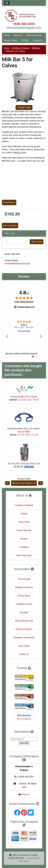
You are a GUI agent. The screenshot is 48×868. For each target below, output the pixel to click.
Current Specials (24, 530)
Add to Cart (37, 242)
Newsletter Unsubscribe (24, 638)
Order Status (24, 646)
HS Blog (25, 40)
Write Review (9, 202)
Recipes (24, 539)
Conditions (24, 547)
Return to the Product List (24, 483)
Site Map (24, 612)
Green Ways (24, 522)
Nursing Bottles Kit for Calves (24, 397)
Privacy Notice (24, 596)
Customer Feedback (24, 505)
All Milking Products (21, 48)
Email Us (24, 794)
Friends (24, 514)
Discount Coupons (24, 629)
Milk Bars (36, 48)
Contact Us (38, 40)
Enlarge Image (24, 107)
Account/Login (24, 579)
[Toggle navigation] (7, 3)
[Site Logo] (24, 16)
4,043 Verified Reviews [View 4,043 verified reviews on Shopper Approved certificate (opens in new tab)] (24, 302)
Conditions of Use (24, 604)
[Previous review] (7, 336)
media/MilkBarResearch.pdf (17, 264)
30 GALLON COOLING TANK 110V (24, 464)
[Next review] (41, 336)
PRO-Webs (24, 861)
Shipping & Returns (24, 587)
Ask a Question (10, 225)
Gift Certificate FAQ (24, 621)
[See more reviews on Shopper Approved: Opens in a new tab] (21, 353)
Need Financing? (34, 35)
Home (7, 35)
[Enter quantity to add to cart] (17, 242)
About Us (18, 35)
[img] (24, 298)
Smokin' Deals (10, 40)
